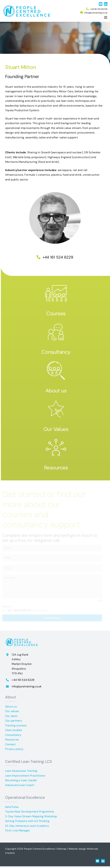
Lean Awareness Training (21, 771)
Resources (57, 468)
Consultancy (58, 352)
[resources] (58, 438)
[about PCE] (58, 361)
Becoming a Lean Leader (21, 780)
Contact (10, 744)
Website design (77, 849)
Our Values (58, 429)
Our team (11, 716)
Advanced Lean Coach (20, 785)
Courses (58, 313)
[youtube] (101, 4)
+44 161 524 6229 (99, 9)
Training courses (16, 725)
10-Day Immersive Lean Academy (27, 826)
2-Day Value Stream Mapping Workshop (31, 816)
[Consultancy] (58, 323)
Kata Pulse (12, 807)
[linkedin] (106, 4)
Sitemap (62, 849)
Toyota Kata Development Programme (30, 812)
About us (58, 391)
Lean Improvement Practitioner (25, 776)
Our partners (13, 721)
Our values (12, 711)
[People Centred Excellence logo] (28, 6)
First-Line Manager (18, 830)
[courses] (58, 284)
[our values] (58, 400)
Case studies (14, 730)
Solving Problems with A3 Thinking (27, 821)
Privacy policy (14, 749)
